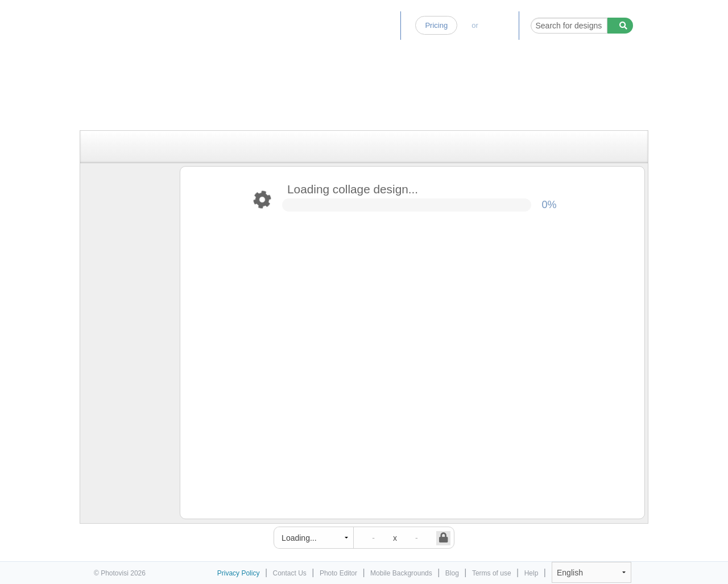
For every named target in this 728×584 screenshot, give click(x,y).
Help (531, 573)
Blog (383, 25)
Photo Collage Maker (143, 20)
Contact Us (290, 573)
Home (286, 25)
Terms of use (492, 573)
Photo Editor (336, 25)
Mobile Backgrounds (401, 573)
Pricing (436, 25)
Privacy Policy (239, 573)
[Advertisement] (352, 104)
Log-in (498, 25)
